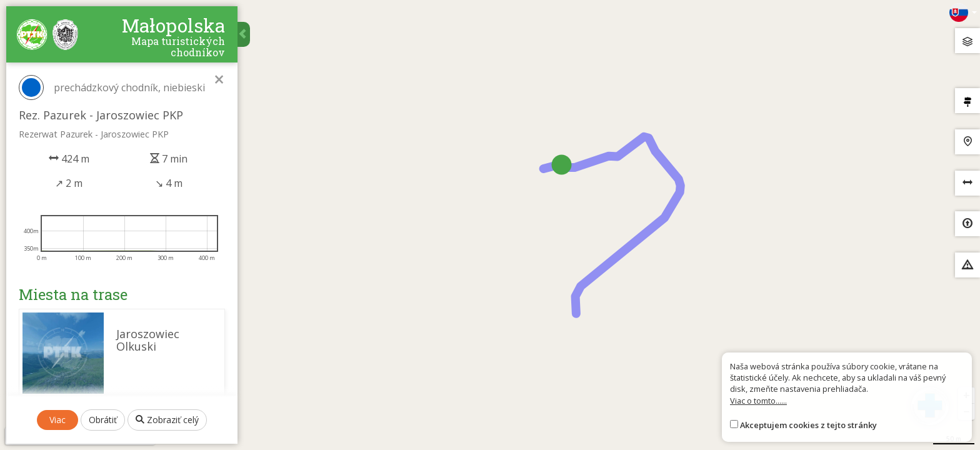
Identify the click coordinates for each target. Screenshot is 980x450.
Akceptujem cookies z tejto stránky (808, 425)
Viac (57, 420)
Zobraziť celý (167, 420)
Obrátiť (103, 420)
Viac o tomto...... (758, 401)
